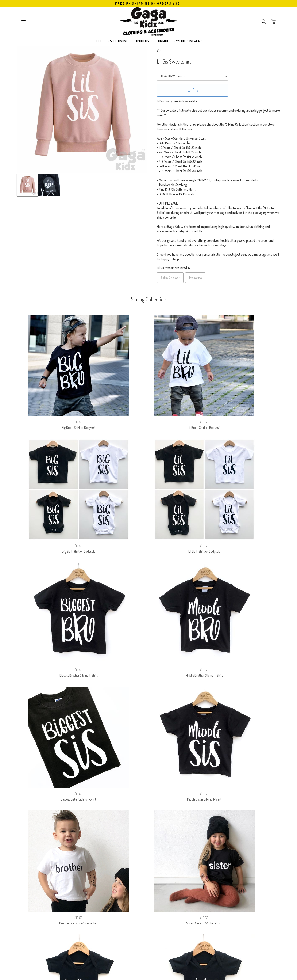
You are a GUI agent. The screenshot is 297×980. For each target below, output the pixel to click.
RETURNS (128, 872)
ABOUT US (142, 43)
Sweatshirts (195, 278)
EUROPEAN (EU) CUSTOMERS (191, 872)
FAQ (111, 872)
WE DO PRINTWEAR (189, 43)
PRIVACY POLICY (153, 872)
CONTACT (162, 43)
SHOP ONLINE (119, 43)
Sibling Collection (181, 129)
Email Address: (125, 894)
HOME (99, 43)
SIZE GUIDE (94, 872)
